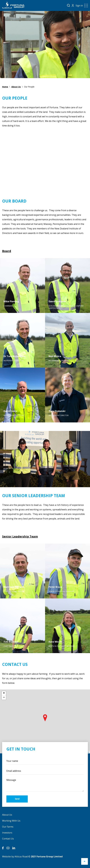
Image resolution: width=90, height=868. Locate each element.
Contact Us (8, 839)
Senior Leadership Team (20, 536)
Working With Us (11, 821)
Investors (7, 833)
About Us (7, 815)
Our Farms (8, 827)
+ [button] (4, 693)
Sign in (79, 6)
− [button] (4, 698)
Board (7, 251)
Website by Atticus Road (15, 856)
